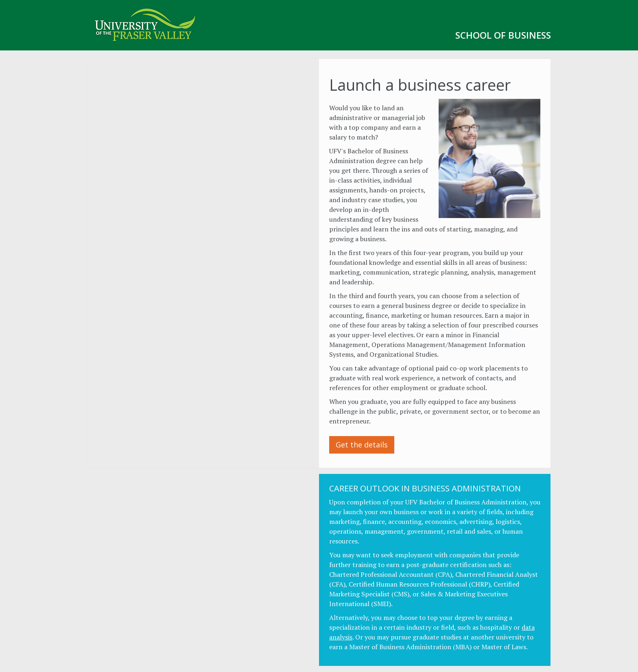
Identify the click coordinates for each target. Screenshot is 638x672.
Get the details (362, 445)
